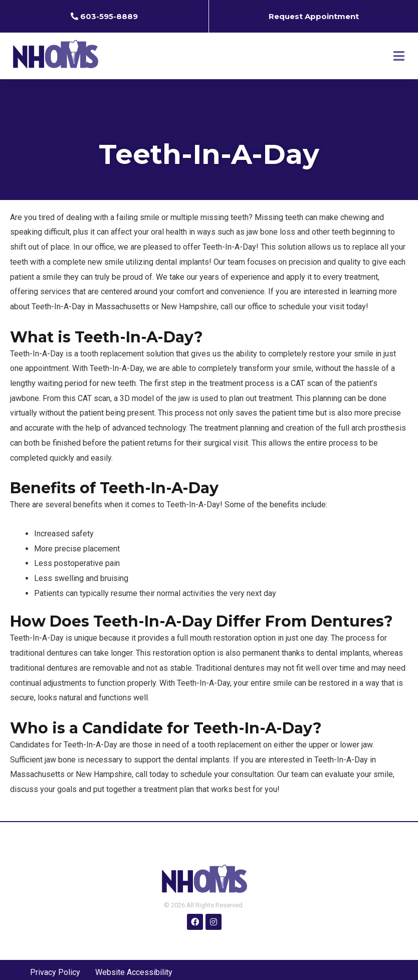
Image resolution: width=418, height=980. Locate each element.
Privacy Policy (55, 972)
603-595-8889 (109, 16)
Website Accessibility (134, 972)
